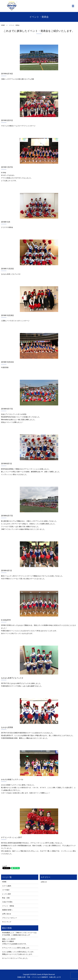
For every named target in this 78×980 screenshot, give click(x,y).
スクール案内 (7, 886)
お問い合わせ (7, 914)
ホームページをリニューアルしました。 (16, 958)
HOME (3, 25)
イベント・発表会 (8, 906)
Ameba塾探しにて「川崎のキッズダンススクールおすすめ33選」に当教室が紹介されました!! (19, 934)
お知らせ (44, 882)
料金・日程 (6, 898)
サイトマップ (7, 922)
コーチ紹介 (6, 890)
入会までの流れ (7, 902)
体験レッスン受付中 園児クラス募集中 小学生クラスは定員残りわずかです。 (15, 941)
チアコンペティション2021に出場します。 (16, 948)
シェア (5, 866)
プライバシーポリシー (10, 918)
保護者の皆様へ (7, 910)
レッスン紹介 (7, 894)
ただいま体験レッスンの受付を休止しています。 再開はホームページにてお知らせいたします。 (19, 953)
